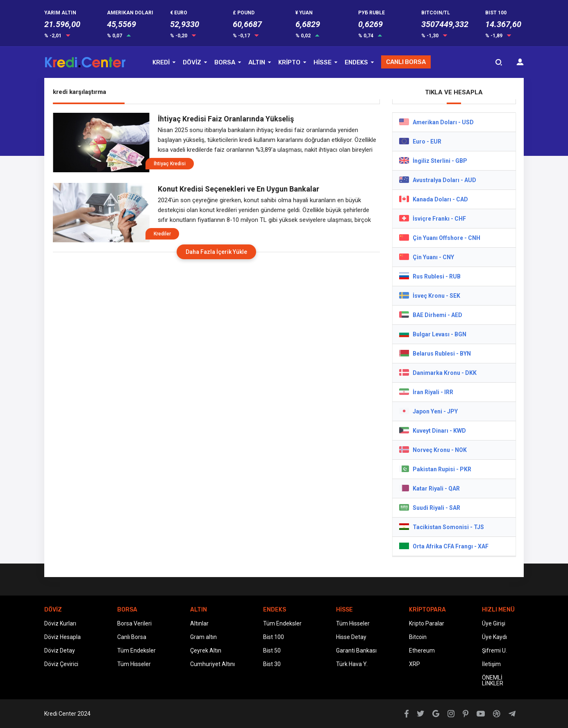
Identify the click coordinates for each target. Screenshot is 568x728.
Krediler (162, 234)
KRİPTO (289, 62)
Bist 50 (272, 650)
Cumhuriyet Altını (212, 664)
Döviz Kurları (60, 623)
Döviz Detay (60, 650)
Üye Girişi (494, 623)
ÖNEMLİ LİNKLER (493, 680)
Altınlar (199, 623)
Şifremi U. (494, 650)
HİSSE (323, 62)
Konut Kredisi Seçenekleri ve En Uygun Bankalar (239, 189)
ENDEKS (356, 62)
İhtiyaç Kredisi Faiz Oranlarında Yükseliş (226, 119)
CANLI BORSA (406, 62)
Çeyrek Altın (206, 650)
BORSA (225, 62)
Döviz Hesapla (62, 637)
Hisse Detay (351, 637)
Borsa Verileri (134, 623)
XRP (415, 664)
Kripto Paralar (427, 623)
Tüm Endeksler (136, 650)
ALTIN (257, 62)
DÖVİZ (192, 62)
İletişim (491, 664)
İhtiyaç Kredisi (170, 164)
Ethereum (422, 650)
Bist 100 (274, 637)
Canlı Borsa (132, 637)
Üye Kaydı (494, 637)
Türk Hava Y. (352, 664)
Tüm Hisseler (134, 664)
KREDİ (161, 62)
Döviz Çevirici (61, 664)
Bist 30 (272, 664)
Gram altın (203, 637)
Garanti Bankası (356, 650)
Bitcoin (418, 637)
